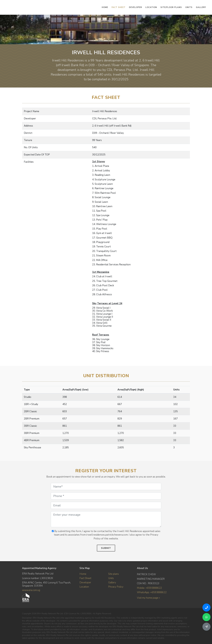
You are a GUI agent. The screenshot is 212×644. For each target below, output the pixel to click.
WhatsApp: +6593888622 (152, 592)
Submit (106, 548)
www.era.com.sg (31, 590)
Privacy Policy (116, 587)
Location (84, 587)
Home (83, 574)
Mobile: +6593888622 (149, 588)
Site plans (114, 574)
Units (111, 578)
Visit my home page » (148, 598)
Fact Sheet (85, 578)
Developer (85, 582)
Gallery (112, 582)
